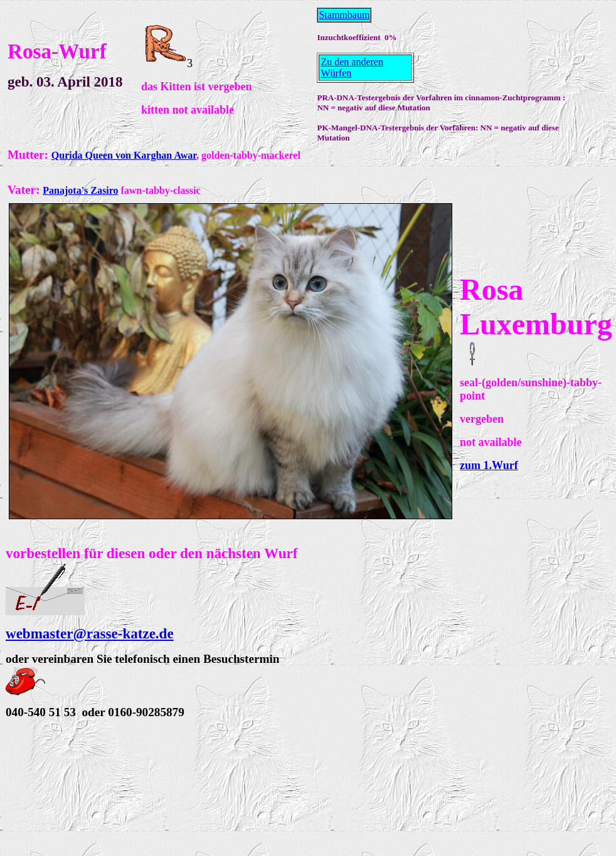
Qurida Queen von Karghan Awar (124, 155)
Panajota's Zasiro (80, 190)
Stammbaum (344, 15)
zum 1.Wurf (489, 465)
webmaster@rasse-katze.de (90, 633)
